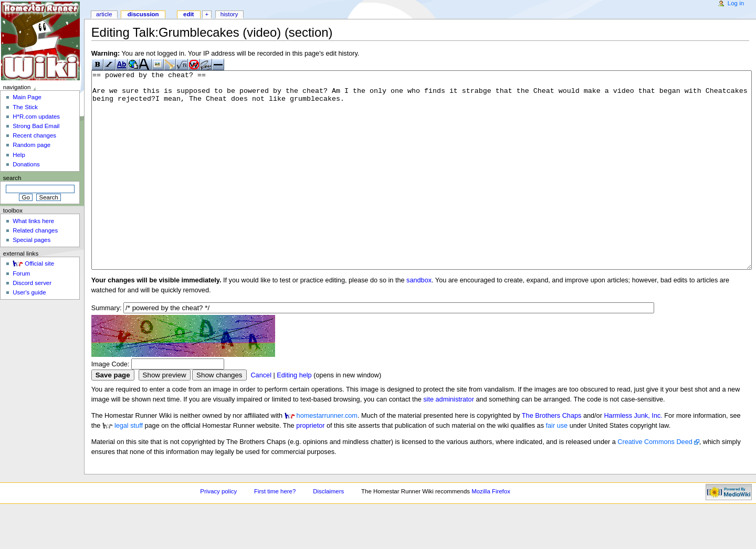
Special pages (31, 240)
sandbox (419, 320)
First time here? (275, 531)
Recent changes (34, 135)
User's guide (29, 292)
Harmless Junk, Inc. (633, 455)
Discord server (32, 283)
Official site (39, 263)
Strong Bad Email (36, 126)
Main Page (27, 97)
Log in (736, 3)
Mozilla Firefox (491, 531)
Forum (21, 273)
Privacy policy (218, 531)
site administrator (449, 439)
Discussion (143, 14)
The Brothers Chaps (552, 455)
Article (104, 14)
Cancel (261, 415)
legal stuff (129, 465)
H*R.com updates (36, 117)
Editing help (294, 415)
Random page (31, 145)
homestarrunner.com (327, 455)
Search (12, 178)
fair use (557, 465)
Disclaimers (328, 531)
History (229, 14)
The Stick (25, 107)
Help (19, 155)
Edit (188, 14)
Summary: (107, 347)
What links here (33, 221)
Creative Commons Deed (655, 481)
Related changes (35, 230)
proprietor (310, 465)
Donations (26, 164)
